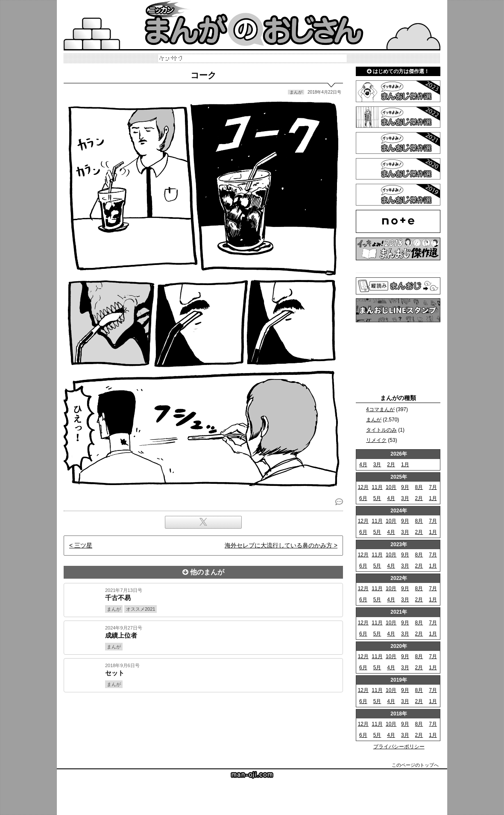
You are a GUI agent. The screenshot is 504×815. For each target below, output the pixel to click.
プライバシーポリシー (399, 747)
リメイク (376, 440)
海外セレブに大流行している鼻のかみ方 (278, 545)
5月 (377, 498)
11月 (377, 487)
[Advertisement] (203, 721)
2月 (391, 465)
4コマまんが (380, 409)
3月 (377, 465)
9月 (405, 487)
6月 (363, 498)
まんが (374, 420)
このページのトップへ (415, 765)
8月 (419, 487)
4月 (363, 465)
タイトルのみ (381, 430)
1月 (405, 465)
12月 (363, 487)
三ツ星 (83, 545)
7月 (433, 487)
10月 (391, 487)
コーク (203, 75)
